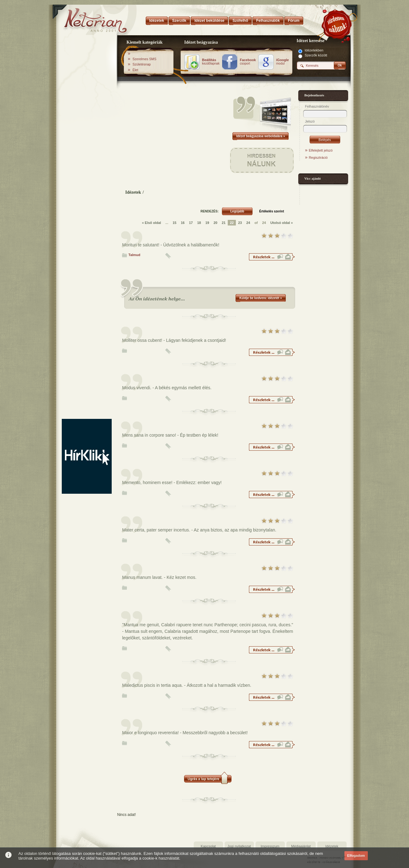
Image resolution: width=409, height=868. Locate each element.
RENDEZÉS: (210, 211)
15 (174, 223)
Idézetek (133, 192)
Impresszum (270, 846)
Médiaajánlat (301, 846)
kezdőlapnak (211, 62)
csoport (248, 62)
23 (240, 223)
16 (183, 223)
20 (215, 223)
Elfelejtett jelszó (321, 150)
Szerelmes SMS (144, 59)
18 (199, 223)
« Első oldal (151, 223)
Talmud (134, 255)
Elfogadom (356, 856)
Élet (135, 70)
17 (191, 223)
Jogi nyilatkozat (239, 846)
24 (248, 223)
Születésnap (142, 64)
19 (207, 223)
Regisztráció (318, 158)
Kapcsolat (208, 846)
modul (282, 62)
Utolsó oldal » (281, 223)
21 (224, 223)
